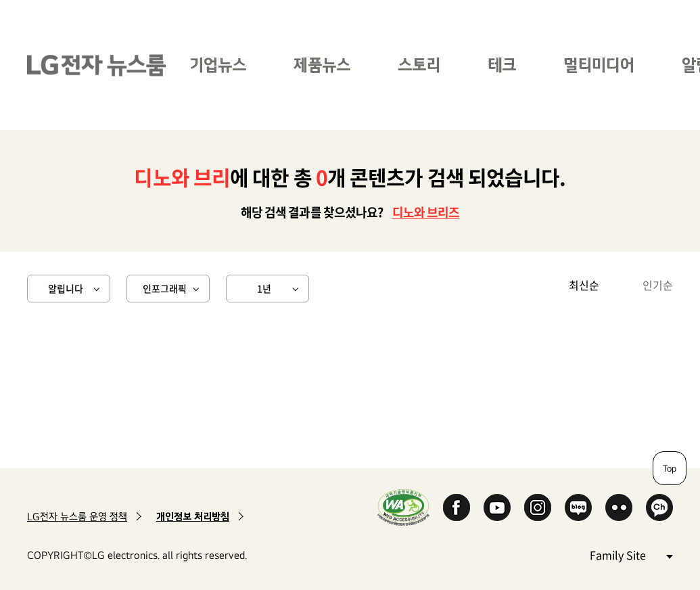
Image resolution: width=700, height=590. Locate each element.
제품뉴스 (322, 65)
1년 (264, 288)
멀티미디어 (599, 65)
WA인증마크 (403, 507)
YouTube (497, 507)
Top (670, 468)
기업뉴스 (218, 65)
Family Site (631, 554)
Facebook (457, 507)
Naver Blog (578, 507)
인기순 (658, 285)
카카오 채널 (659, 507)
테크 (502, 65)
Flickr (619, 507)
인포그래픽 (165, 288)
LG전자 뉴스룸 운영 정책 (77, 517)
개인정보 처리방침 (193, 517)
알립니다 (66, 288)
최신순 (584, 285)
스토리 (419, 65)
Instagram (538, 507)
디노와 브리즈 (426, 212)
